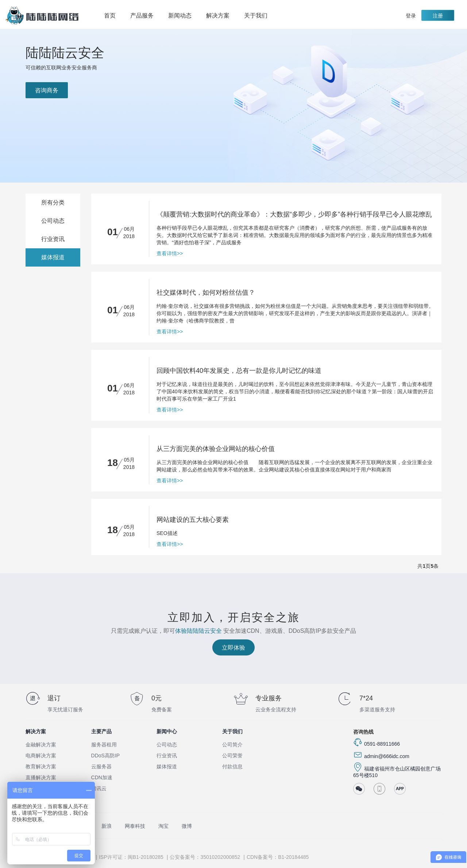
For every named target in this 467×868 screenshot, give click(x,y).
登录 (411, 16)
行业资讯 (53, 239)
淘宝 (163, 826)
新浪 (107, 826)
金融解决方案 (41, 745)
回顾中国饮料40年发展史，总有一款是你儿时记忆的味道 (239, 371)
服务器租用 (104, 745)
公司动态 (53, 221)
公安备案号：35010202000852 (205, 857)
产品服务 (146, 16)
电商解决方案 (41, 756)
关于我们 (259, 16)
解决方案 (221, 16)
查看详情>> (170, 253)
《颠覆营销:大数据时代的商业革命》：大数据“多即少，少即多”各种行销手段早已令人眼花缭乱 (294, 214)
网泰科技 (135, 826)
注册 (438, 16)
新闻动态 (180, 16)
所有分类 (53, 202)
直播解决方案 (41, 777)
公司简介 (232, 745)
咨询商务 (47, 90)
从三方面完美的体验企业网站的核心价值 (216, 449)
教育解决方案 (41, 766)
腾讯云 (99, 788)
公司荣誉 (232, 756)
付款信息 (232, 766)
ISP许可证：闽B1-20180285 (131, 857)
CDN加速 (102, 777)
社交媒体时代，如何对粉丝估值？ (206, 292)
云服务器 (101, 766)
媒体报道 (53, 257)
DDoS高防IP (106, 756)
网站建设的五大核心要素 (193, 520)
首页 (110, 16)
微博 (187, 826)
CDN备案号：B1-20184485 (278, 857)
